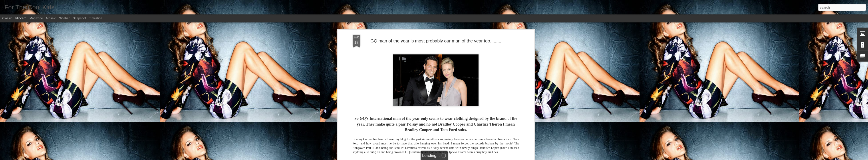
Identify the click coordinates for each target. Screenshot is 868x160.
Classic (7, 18)
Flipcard (21, 18)
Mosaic (51, 18)
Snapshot (79, 18)
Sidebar (64, 18)
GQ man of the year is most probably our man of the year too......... (436, 41)
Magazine (36, 18)
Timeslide (96, 18)
